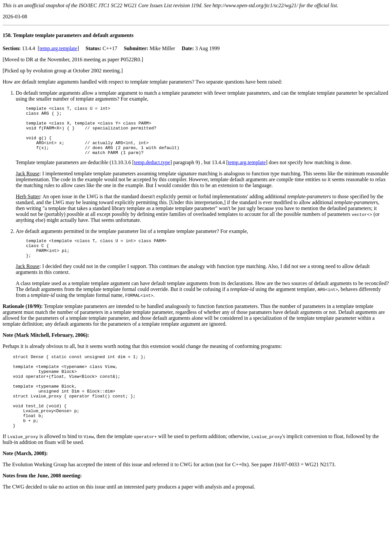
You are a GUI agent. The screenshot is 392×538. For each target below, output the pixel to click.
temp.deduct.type (152, 172)
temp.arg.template (58, 48)
